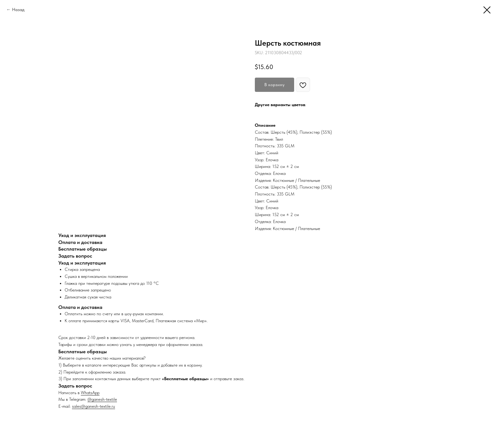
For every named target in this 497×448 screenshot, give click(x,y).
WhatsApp (90, 393)
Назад (18, 10)
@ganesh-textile (102, 399)
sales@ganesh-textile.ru (94, 406)
